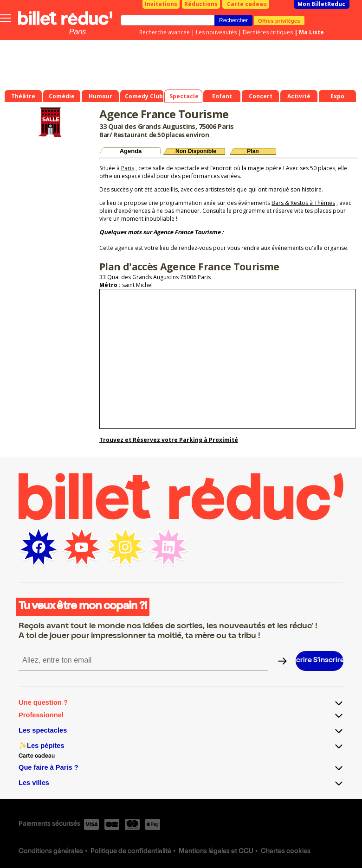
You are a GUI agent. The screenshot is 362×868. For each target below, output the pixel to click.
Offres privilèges (279, 20)
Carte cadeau (247, 4)
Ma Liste (311, 32)
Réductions (201, 4)
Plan (253, 151)
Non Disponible (196, 151)
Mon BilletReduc (321, 4)
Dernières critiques (268, 32)
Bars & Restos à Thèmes (303, 203)
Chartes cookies (286, 852)
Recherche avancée (165, 32)
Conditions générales (51, 852)
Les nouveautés (216, 32)
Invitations (161, 4)
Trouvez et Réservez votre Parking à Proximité (169, 440)
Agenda (131, 151)
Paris (78, 32)
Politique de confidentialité (131, 852)
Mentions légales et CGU (216, 852)
